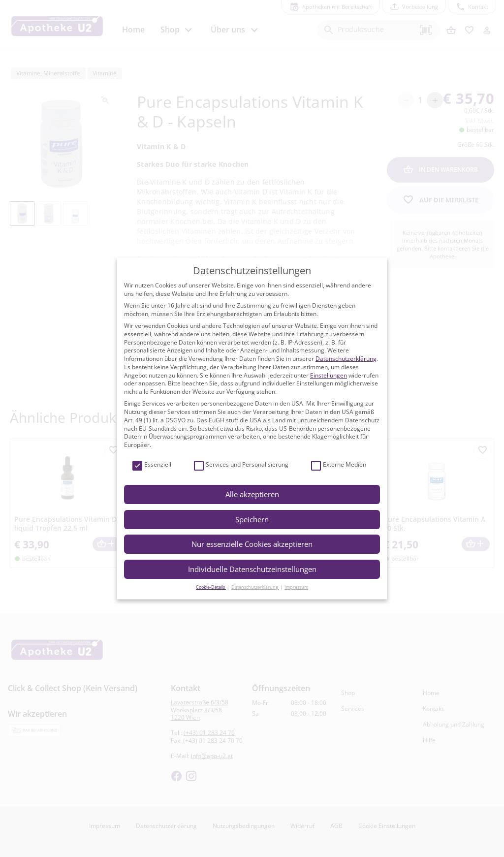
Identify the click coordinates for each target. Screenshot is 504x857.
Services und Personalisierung (241, 465)
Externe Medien (339, 465)
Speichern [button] (252, 519)
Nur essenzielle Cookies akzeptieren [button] (252, 544)
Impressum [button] (296, 587)
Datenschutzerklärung (346, 359)
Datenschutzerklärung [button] (255, 587)
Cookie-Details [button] (211, 587)
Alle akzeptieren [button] (252, 494)
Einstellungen (329, 375)
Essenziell (152, 465)
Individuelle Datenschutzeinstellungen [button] (252, 569)
